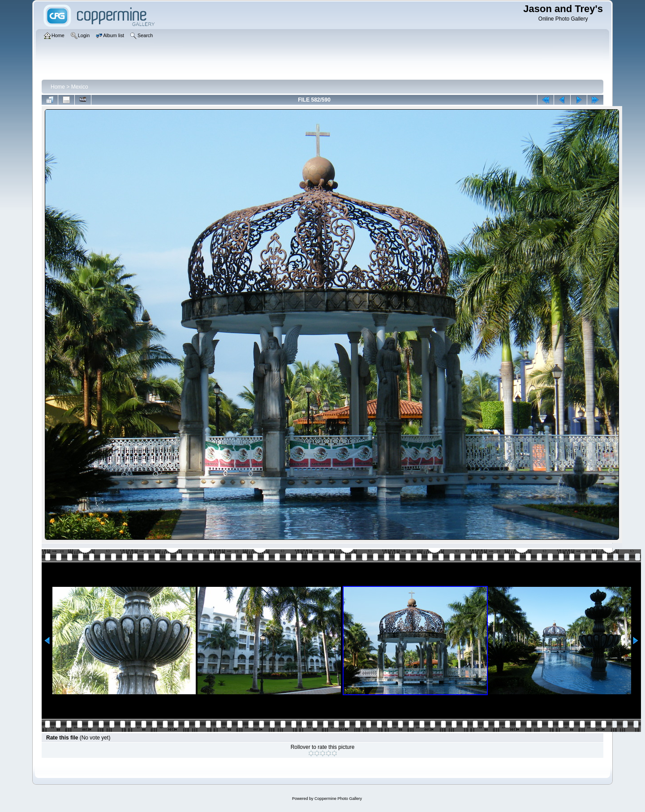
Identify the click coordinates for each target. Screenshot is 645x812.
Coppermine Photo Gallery (338, 799)
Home (58, 87)
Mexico (80, 87)
